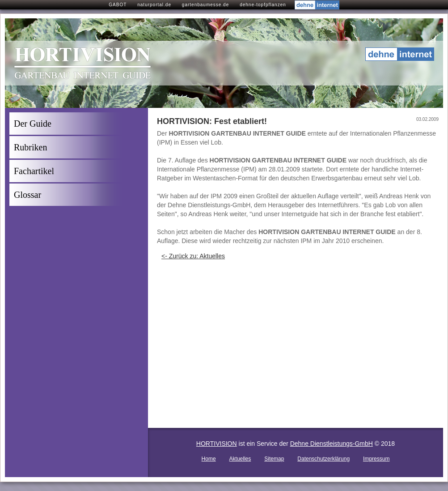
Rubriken (30, 147)
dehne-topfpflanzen (263, 5)
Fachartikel (34, 171)
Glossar (27, 195)
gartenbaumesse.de (205, 5)
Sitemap (274, 459)
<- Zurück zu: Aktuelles (193, 256)
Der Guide (33, 124)
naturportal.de (154, 5)
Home (209, 459)
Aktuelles (240, 459)
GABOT (118, 5)
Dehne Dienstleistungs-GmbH (332, 444)
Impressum (376, 459)
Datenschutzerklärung (323, 459)
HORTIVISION (217, 444)
